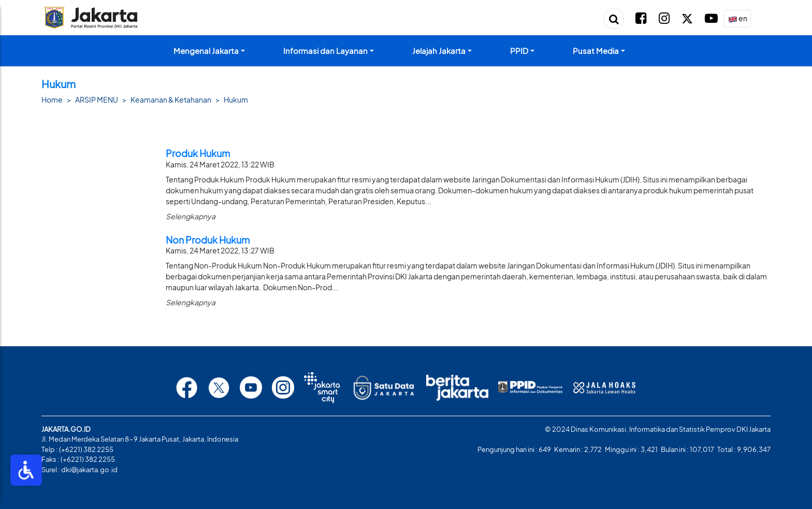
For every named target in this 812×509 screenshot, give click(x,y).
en (738, 19)
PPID (519, 51)
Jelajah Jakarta (439, 51)
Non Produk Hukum (208, 240)
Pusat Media (596, 51)
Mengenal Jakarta (206, 51)
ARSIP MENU (97, 100)
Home (52, 100)
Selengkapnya (191, 216)
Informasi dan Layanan (325, 51)
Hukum (236, 100)
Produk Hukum (198, 153)
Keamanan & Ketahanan (171, 100)
